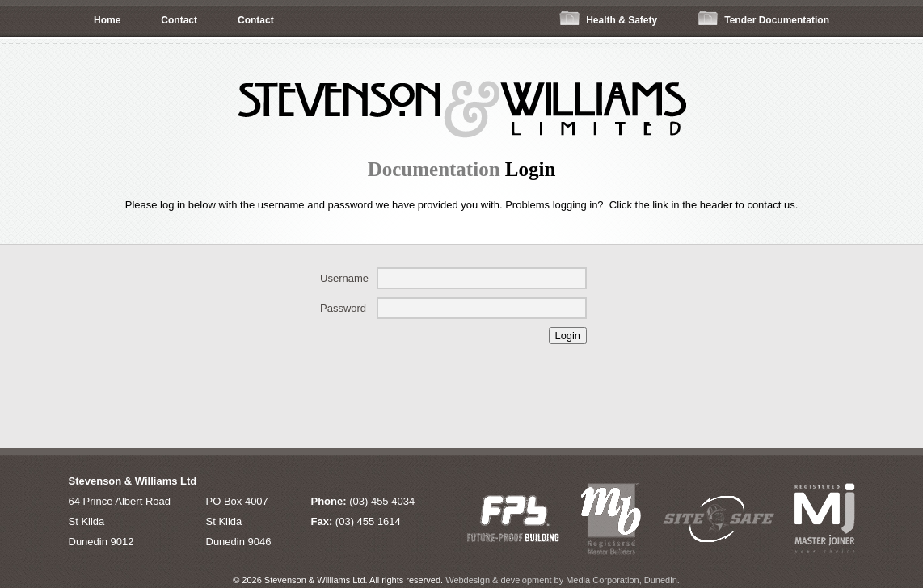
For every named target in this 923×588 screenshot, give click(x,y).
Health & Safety (608, 18)
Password (343, 308)
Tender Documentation (763, 18)
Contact (179, 20)
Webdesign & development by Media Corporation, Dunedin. (563, 580)
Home (107, 20)
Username (344, 278)
